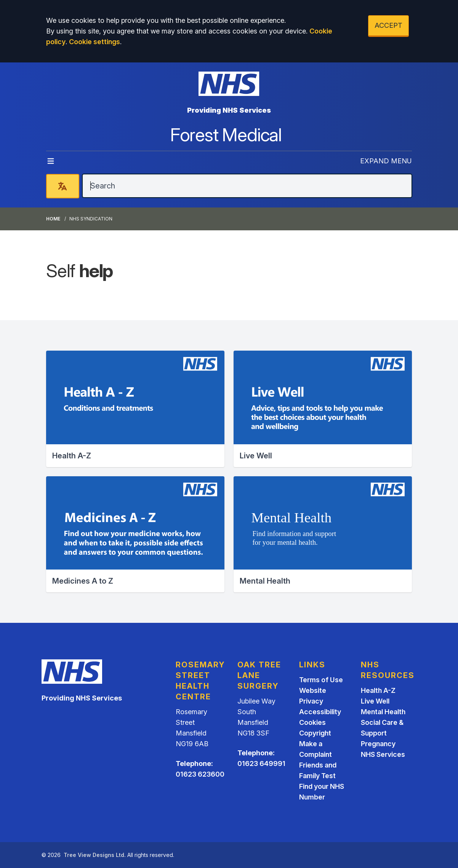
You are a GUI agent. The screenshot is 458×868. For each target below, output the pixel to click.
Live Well (375, 701)
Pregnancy (378, 744)
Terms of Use (321, 680)
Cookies (312, 722)
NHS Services (383, 754)
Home (53, 219)
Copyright (315, 733)
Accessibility (320, 712)
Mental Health (383, 712)
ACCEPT (388, 25)
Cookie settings (94, 42)
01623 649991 (261, 763)
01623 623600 (200, 774)
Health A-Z (378, 690)
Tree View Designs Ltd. (95, 855)
